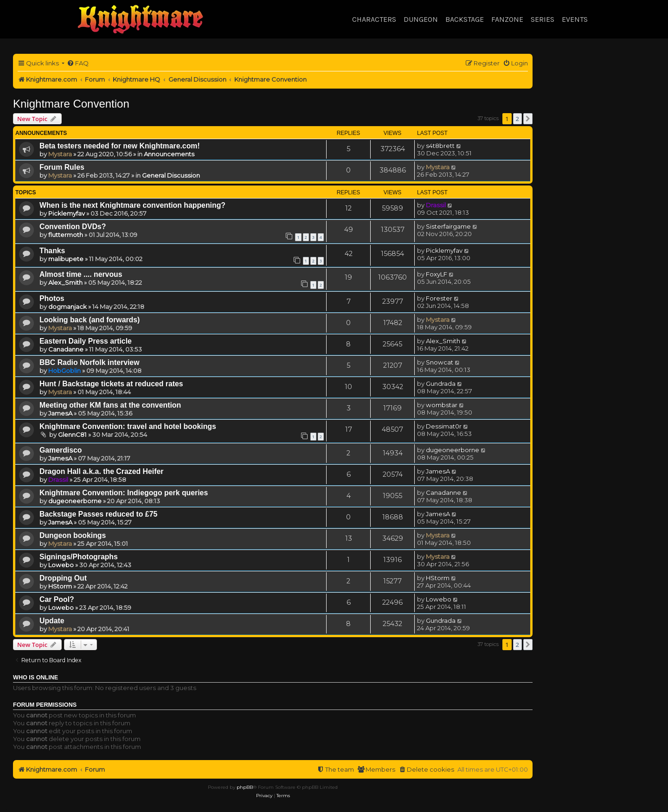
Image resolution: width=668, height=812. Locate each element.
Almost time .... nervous (81, 274)
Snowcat (440, 362)
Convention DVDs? (73, 227)
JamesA (60, 413)
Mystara (60, 154)
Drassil (436, 205)
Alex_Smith (65, 282)
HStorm (60, 586)
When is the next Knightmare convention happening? (132, 205)
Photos (52, 298)
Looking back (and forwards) (90, 320)
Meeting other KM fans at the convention (110, 405)
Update (52, 621)
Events (575, 19)
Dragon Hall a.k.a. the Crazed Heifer (101, 471)
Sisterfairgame (448, 226)
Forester (439, 298)
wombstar (442, 405)
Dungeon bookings (73, 535)
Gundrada (441, 384)
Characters (374, 19)
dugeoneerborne (453, 450)
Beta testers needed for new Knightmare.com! (120, 146)
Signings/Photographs (79, 557)
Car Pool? (57, 599)
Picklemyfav (67, 213)
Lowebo (61, 565)
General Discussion (171, 175)
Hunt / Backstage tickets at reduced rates (111, 384)
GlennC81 (72, 435)
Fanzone (507, 19)
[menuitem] (78, 63)
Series (543, 19)
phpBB (245, 787)
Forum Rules (62, 167)
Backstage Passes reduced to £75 (98, 514)
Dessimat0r (444, 426)
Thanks (52, 251)
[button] (528, 119)
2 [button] (517, 119)
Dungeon (421, 19)
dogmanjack (67, 307)
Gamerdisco (61, 450)
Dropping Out (63, 578)
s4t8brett (440, 146)
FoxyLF (437, 274)
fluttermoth (66, 235)
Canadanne (66, 349)
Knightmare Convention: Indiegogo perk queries (124, 493)
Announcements (169, 154)
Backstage (465, 19)
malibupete (66, 259)
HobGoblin (64, 371)
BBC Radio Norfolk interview (89, 362)
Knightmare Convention (71, 104)
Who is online (35, 678)
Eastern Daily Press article (86, 341)
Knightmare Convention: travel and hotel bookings (128, 426)
